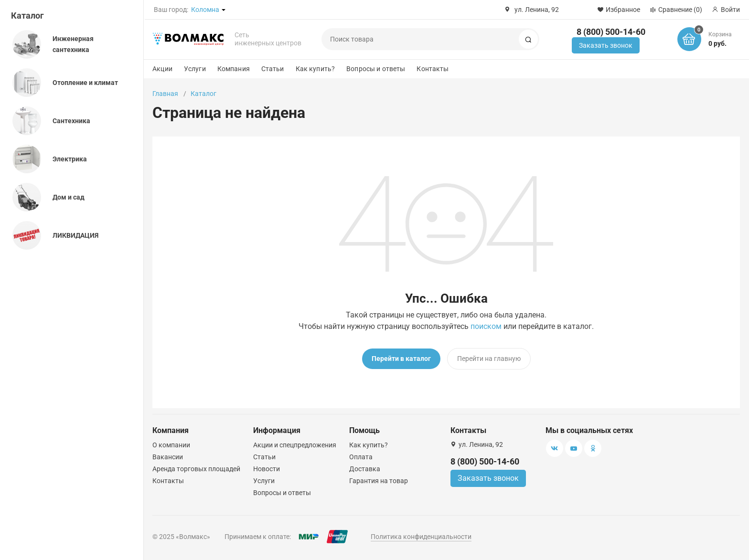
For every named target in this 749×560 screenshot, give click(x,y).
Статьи (273, 69)
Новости (267, 469)
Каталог (27, 16)
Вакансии (168, 457)
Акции (162, 69)
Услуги (195, 69)
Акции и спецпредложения (295, 445)
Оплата (361, 457)
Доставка (365, 469)
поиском (486, 326)
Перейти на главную (489, 359)
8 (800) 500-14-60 (611, 32)
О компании (171, 445)
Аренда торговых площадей (196, 469)
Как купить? (316, 69)
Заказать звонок (606, 45)
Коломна (205, 10)
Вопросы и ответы (376, 69)
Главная (165, 94)
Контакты (433, 69)
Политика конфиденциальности (421, 537)
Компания (234, 69)
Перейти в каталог (401, 359)
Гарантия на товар (379, 481)
